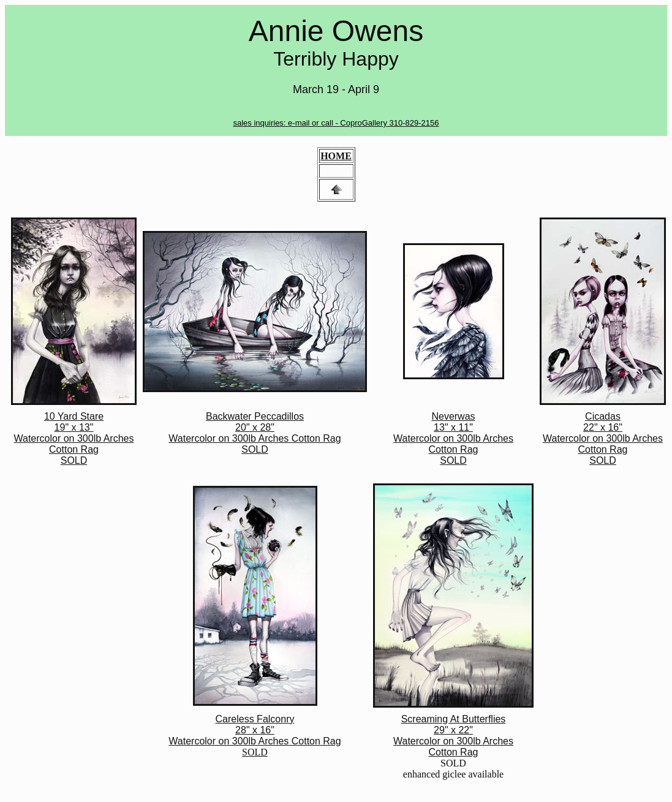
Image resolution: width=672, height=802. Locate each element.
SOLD (255, 736)
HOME (336, 156)
